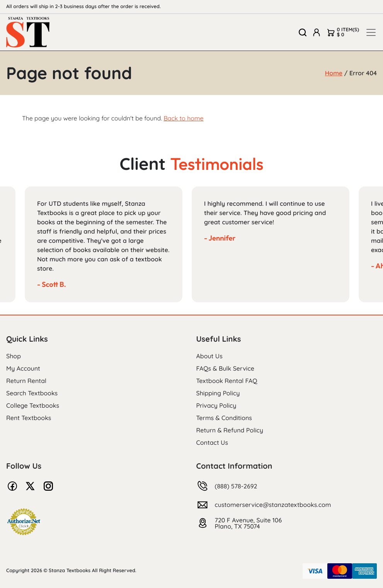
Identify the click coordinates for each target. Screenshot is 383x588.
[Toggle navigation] (371, 32)
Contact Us (212, 442)
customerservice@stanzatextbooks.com (273, 505)
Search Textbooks (32, 393)
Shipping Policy (218, 393)
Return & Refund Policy (230, 430)
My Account (23, 368)
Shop (14, 356)
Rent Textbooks (29, 418)
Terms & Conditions (224, 418)
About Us (209, 356)
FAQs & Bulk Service (225, 368)
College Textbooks (33, 405)
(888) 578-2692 (236, 486)
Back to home (183, 118)
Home (334, 73)
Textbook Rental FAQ (227, 381)
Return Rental (26, 381)
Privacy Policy (216, 405)
